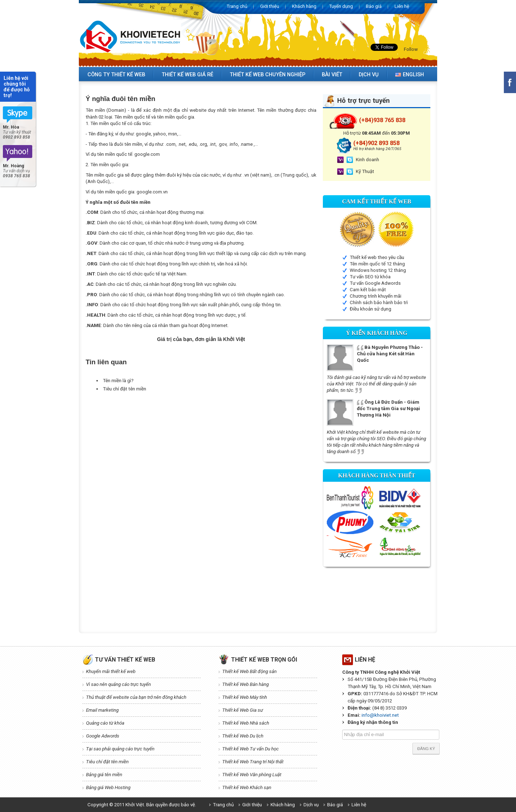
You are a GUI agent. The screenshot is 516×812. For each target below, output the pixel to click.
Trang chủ (237, 6)
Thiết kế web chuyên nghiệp (267, 75)
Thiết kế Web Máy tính (245, 697)
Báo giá (374, 6)
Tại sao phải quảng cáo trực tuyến (120, 749)
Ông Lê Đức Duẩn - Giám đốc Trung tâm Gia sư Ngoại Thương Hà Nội (388, 409)
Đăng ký (426, 749)
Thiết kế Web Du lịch (243, 736)
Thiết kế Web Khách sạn (247, 787)
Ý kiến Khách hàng (376, 333)
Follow (411, 49)
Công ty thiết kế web (116, 75)
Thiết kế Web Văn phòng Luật (252, 775)
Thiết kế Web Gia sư (243, 710)
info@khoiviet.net (380, 715)
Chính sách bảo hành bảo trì (379, 302)
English (410, 75)
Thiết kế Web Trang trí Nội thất (253, 762)
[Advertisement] (216, 410)
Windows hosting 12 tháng (378, 270)
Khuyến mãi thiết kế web (111, 671)
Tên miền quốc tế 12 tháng (377, 264)
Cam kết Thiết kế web (377, 201)
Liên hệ (402, 6)
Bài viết (332, 75)
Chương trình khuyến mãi (376, 296)
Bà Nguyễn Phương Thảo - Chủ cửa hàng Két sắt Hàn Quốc (390, 354)
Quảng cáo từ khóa (105, 723)
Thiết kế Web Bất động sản (249, 671)
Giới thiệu (270, 6)
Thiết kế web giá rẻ (187, 75)
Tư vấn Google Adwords (375, 283)
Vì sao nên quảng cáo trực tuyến (118, 684)
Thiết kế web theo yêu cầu (377, 257)
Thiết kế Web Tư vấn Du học (250, 749)
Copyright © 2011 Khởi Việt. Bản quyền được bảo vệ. (142, 805)
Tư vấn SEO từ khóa (370, 277)
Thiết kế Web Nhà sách (246, 723)
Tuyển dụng (341, 6)
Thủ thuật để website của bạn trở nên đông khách (136, 697)
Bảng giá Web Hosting (108, 787)
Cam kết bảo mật (368, 290)
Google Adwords (103, 736)
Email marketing (102, 710)
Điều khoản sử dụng (371, 309)
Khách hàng (304, 6)
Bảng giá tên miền (104, 775)
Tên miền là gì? (118, 381)
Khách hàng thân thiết (376, 475)
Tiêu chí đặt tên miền (125, 389)
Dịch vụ (369, 75)
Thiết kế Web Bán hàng (245, 684)
